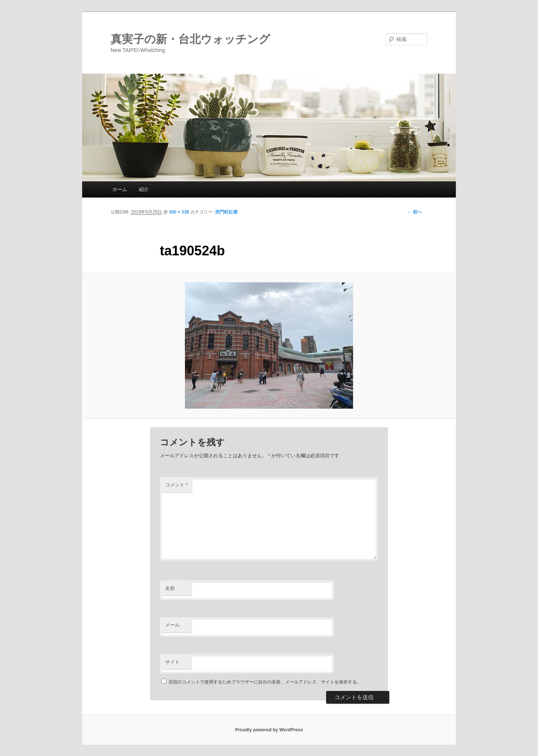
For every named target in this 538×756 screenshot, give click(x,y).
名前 (170, 588)
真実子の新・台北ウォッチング (190, 39)
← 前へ (415, 212)
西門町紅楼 (226, 212)
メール (172, 625)
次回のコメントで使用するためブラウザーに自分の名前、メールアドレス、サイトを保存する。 (265, 682)
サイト (172, 662)
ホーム (120, 189)
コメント (177, 485)
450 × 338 (179, 212)
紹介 (144, 189)
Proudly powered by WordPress (269, 730)
